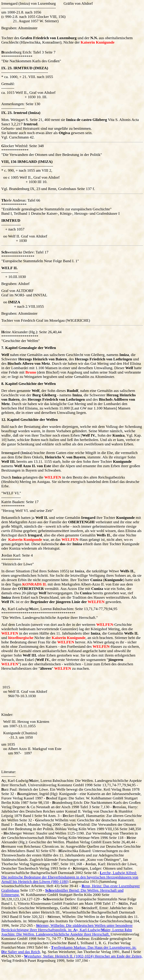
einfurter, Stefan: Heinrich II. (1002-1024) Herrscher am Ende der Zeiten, (83, 956)
